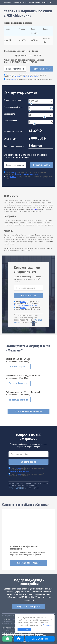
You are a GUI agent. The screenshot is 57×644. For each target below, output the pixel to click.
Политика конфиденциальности (13, 637)
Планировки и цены (20, 3)
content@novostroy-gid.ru (25, 641)
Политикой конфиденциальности (26, 77)
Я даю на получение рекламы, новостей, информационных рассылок (28, 80)
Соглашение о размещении (34, 634)
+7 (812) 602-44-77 (16, 488)
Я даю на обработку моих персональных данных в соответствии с (25, 76)
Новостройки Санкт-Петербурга (13, 628)
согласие (13, 75)
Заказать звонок (29, 296)
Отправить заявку (42, 165)
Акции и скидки (34, 3)
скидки (34, 209)
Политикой (47, 625)
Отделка (45, 3)
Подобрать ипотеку (42, 69)
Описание (7, 3)
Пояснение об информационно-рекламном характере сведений (24, 635)
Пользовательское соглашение (13, 634)
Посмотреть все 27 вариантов (28, 411)
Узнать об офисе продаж (29, 563)
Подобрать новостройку (28, 606)
